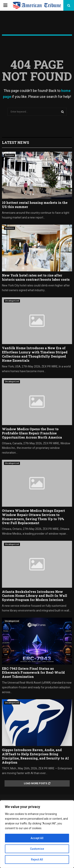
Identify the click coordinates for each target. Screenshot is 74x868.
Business (9, 155)
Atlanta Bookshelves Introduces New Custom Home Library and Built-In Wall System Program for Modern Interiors (35, 596)
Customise (37, 849)
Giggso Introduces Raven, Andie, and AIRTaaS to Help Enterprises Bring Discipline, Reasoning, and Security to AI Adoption (35, 756)
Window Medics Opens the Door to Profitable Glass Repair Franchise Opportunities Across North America (32, 433)
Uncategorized (12, 301)
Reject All (37, 859)
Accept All (37, 838)
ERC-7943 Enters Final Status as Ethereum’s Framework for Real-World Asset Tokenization (33, 673)
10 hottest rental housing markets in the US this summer (35, 205)
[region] (37, 834)
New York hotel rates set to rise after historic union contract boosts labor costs (36, 277)
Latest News (15, 142)
